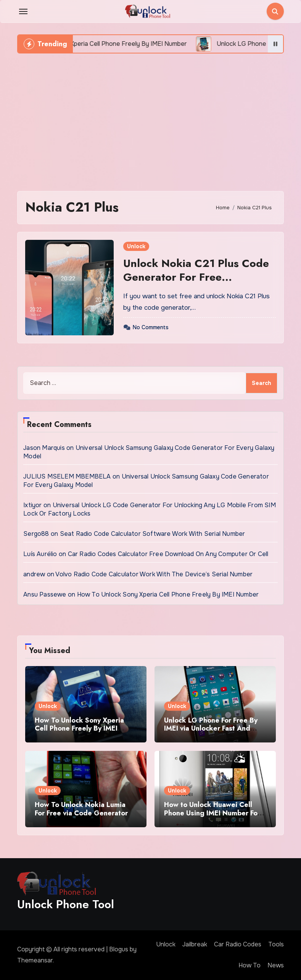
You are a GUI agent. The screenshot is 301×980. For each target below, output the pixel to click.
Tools (276, 944)
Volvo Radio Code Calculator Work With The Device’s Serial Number (154, 574)
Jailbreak (195, 944)
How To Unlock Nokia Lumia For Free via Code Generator (81, 809)
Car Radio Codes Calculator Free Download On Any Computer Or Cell (168, 554)
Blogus (119, 949)
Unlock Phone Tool (66, 904)
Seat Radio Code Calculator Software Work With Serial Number (153, 534)
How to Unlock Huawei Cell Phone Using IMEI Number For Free (212, 813)
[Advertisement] (151, 118)
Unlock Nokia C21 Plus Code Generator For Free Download (196, 277)
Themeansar (35, 960)
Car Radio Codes (238, 944)
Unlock (136, 246)
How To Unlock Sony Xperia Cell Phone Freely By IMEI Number (168, 594)
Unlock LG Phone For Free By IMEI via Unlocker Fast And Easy (211, 729)
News (276, 965)
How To (249, 965)
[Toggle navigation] (23, 11)
